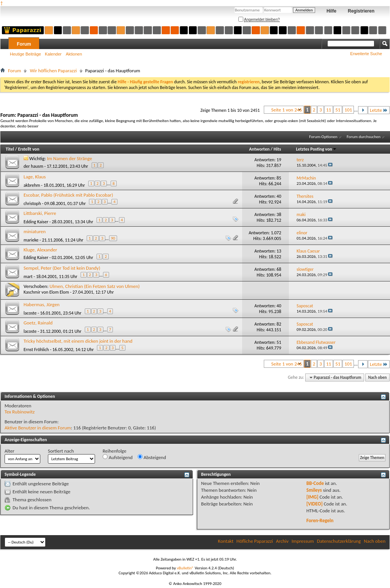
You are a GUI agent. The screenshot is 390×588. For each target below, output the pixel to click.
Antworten (259, 149)
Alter (10, 451)
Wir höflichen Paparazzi (53, 71)
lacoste (30, 313)
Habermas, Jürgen (42, 304)
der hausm (33, 166)
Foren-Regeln (320, 520)
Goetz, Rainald (38, 323)
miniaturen (35, 231)
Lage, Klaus (35, 177)
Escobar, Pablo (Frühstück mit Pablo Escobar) (68, 195)
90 (113, 238)
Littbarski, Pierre (40, 213)
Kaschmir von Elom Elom (46, 292)
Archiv (282, 541)
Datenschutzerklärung (339, 541)
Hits (277, 149)
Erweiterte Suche (366, 54)
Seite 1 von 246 (286, 110)
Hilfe (331, 11)
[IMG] (312, 497)
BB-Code (315, 483)
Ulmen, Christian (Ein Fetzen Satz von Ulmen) (94, 286)
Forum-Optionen (323, 137)
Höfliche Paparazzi (255, 541)
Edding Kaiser (36, 222)
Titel (10, 149)
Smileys (314, 490)
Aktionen (74, 54)
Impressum (303, 541)
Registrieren (361, 11)
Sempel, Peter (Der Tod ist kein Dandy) (62, 268)
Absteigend (152, 457)
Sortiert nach (61, 451)
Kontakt (226, 541)
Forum (24, 44)
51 (338, 110)
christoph (32, 203)
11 (329, 110)
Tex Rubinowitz (20, 412)
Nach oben (377, 377)
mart (28, 277)
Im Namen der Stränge (70, 158)
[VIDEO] (315, 504)
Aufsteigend (118, 457)
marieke (31, 240)
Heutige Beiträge (25, 54)
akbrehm (32, 185)
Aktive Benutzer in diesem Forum (38, 428)
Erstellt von (29, 149)
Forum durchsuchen (364, 137)
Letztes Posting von (316, 149)
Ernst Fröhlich (36, 350)
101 (348, 110)
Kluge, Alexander (40, 250)
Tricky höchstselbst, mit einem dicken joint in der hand (78, 341)
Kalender (53, 54)
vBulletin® (185, 568)
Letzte (379, 110)
